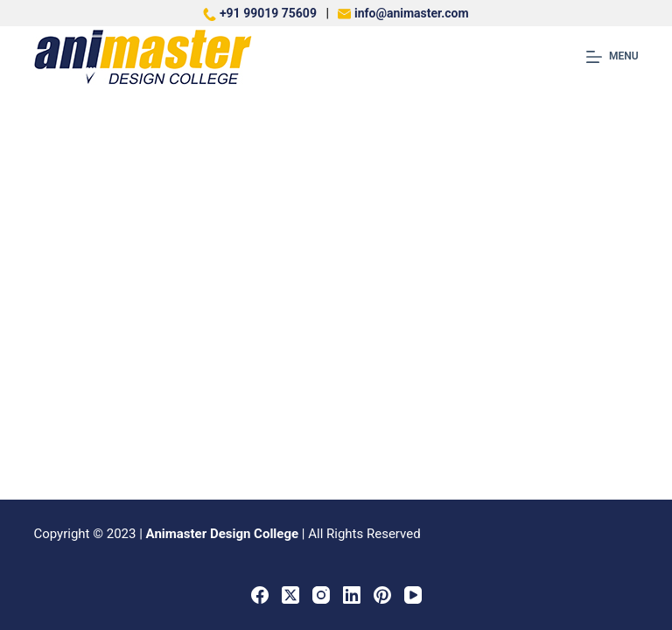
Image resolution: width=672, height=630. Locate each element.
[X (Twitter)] (290, 595)
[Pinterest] (382, 595)
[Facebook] (260, 595)
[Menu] (612, 57)
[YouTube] (413, 595)
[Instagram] (321, 595)
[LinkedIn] (352, 595)
